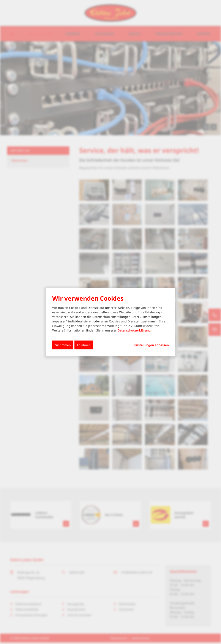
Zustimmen (63, 345)
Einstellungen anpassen (151, 345)
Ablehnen (84, 345)
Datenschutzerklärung (134, 330)
